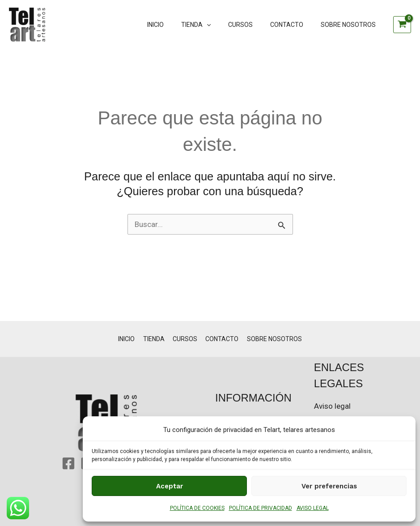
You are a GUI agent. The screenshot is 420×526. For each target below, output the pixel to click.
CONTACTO (294, 25)
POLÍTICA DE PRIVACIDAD (261, 508)
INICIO (177, 25)
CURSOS (252, 25)
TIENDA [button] (213, 25)
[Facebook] (68, 463)
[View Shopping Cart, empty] (402, 25)
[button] (224, 25)
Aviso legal (332, 406)
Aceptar (170, 486)
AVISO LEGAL (313, 508)
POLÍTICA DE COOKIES (197, 508)
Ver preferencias (329, 486)
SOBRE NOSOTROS (350, 25)
